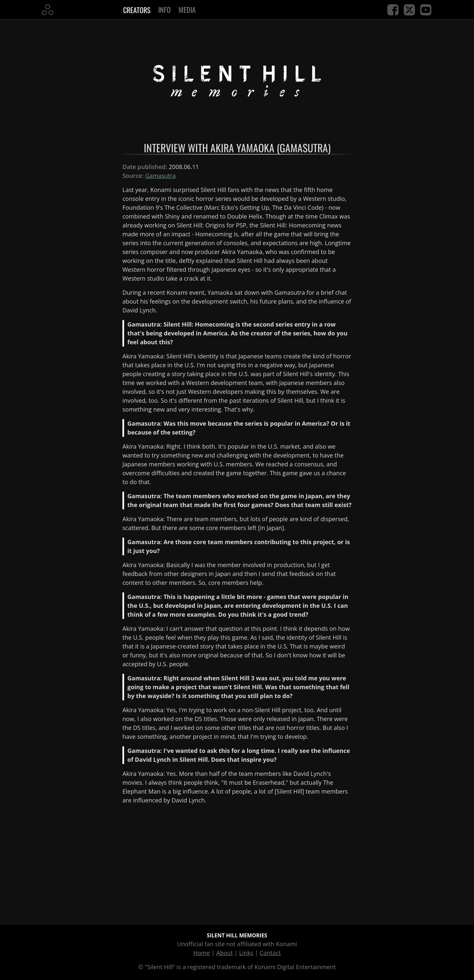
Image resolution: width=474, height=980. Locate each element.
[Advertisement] (237, 863)
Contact (270, 953)
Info (164, 10)
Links (246, 953)
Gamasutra (160, 176)
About (225, 953)
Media (187, 10)
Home (202, 953)
